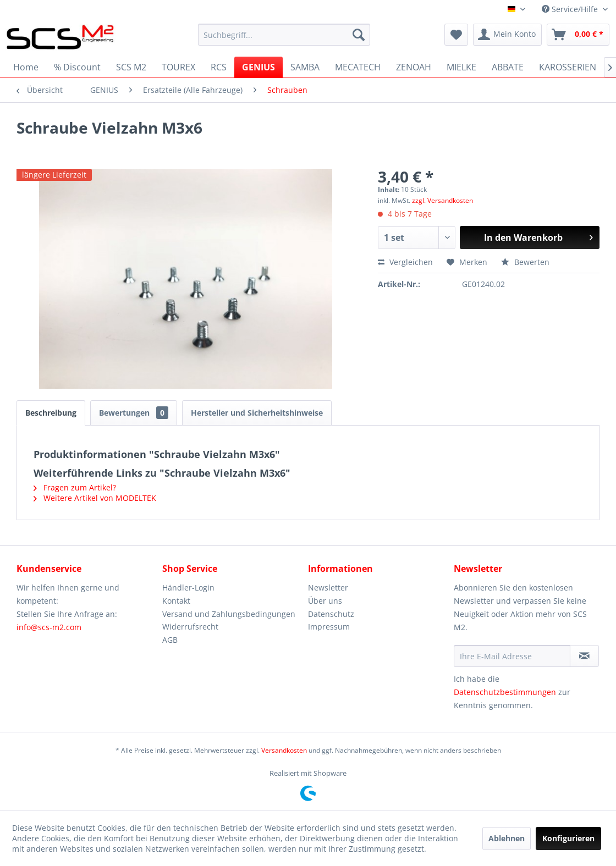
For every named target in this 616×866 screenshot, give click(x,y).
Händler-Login (188, 588)
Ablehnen (507, 838)
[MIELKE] (461, 67)
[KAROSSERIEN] (568, 67)
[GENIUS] (258, 67)
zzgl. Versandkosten (442, 200)
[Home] (26, 67)
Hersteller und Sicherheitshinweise (257, 413)
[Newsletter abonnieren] (584, 656)
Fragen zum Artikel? (75, 487)
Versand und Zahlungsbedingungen (229, 614)
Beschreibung (51, 413)
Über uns (325, 601)
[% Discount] (77, 67)
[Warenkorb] (578, 35)
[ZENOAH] (414, 67)
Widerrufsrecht (190, 627)
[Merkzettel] (456, 35)
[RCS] (219, 67)
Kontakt (176, 601)
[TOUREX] (178, 67)
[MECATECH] (358, 67)
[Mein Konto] (507, 35)
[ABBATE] (508, 67)
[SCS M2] (131, 67)
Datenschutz (331, 614)
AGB (170, 640)
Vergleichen (405, 262)
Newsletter (328, 588)
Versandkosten (284, 750)
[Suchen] (359, 35)
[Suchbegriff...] (284, 35)
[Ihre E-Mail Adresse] (512, 656)
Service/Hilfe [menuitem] (571, 9)
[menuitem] (284, 35)
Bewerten (525, 262)
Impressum (329, 627)
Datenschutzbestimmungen (505, 692)
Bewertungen (134, 413)
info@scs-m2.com (49, 627)
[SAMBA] (305, 67)
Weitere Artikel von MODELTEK (95, 498)
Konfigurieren (568, 838)
